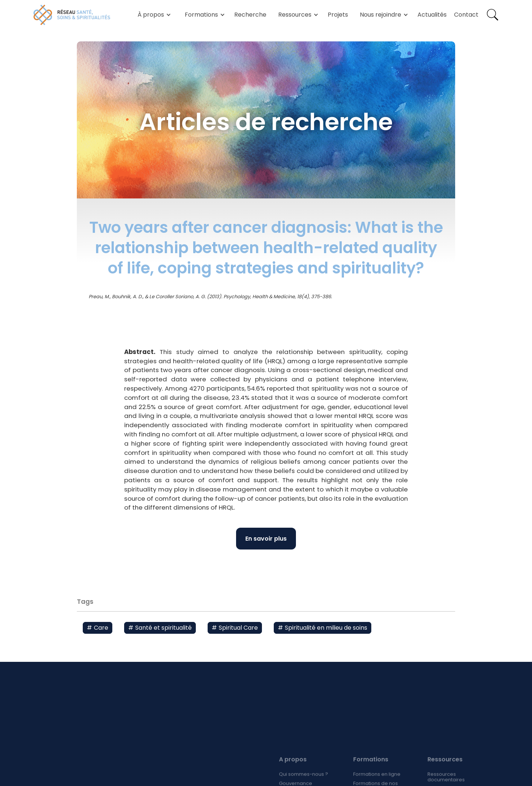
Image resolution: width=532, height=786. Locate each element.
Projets (338, 15)
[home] (72, 15)
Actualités (432, 15)
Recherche (250, 15)
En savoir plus (266, 539)
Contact (466, 15)
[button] (153, 15)
